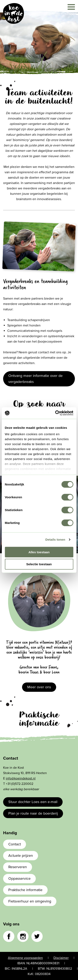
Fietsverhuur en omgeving (30, 901)
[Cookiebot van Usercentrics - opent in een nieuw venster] (56, 413)
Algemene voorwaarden (25, 958)
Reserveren (18, 867)
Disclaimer (61, 958)
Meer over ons (39, 687)
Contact (15, 844)
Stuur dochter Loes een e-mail (33, 802)
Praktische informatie (25, 890)
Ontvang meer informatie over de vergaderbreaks (35, 379)
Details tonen (55, 540)
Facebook (9, 936)
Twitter (37, 936)
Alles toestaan (39, 552)
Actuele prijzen (21, 856)
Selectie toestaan (39, 564)
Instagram (23, 936)
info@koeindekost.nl (21, 778)
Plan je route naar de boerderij (33, 813)
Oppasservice (19, 878)
